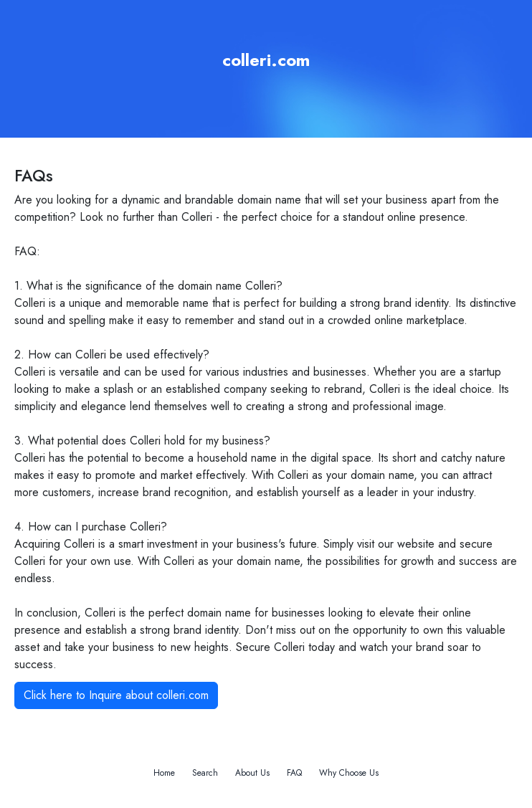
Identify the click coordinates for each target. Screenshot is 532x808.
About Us (252, 773)
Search (205, 773)
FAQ (294, 773)
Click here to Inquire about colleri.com (116, 695)
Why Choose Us (349, 773)
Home (164, 773)
